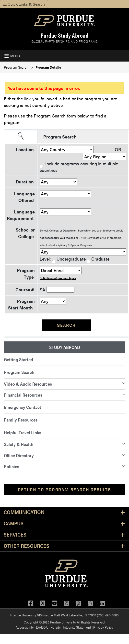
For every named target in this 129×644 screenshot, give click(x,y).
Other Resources (26, 546)
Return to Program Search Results (64, 490)
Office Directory (19, 455)
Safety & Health (19, 444)
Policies (12, 466)
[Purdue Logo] (64, 21)
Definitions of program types (58, 278)
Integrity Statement (77, 627)
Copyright (31, 622)
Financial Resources (23, 395)
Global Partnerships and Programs (65, 41)
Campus (14, 523)
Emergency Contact (23, 407)
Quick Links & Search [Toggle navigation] (24, 4)
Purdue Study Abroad (65, 35)
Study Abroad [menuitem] (65, 347)
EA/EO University (48, 627)
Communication (24, 512)
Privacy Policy (103, 627)
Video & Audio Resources (28, 384)
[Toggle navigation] (12, 56)
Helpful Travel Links (23, 432)
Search (66, 325)
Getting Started (18, 359)
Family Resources (21, 420)
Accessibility (25, 627)
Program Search (16, 67)
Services (15, 535)
